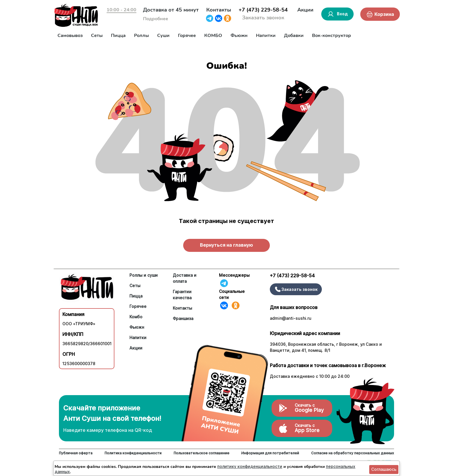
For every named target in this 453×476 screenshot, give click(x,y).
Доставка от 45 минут (171, 10)
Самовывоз (70, 36)
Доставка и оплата (185, 278)
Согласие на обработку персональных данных (353, 453)
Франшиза (183, 318)
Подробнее (156, 19)
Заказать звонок (263, 18)
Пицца (118, 36)
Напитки (266, 36)
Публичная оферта (76, 453)
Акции (305, 10)
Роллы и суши (144, 275)
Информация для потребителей (270, 453)
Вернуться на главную (226, 245)
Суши (163, 36)
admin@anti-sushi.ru (291, 318)
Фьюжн (239, 36)
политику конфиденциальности (250, 466)
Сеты (97, 36)
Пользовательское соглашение (202, 453)
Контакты (219, 10)
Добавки (294, 36)
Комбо (136, 317)
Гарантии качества (182, 295)
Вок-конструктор (332, 36)
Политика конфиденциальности (133, 453)
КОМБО (213, 36)
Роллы (141, 36)
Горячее (187, 36)
